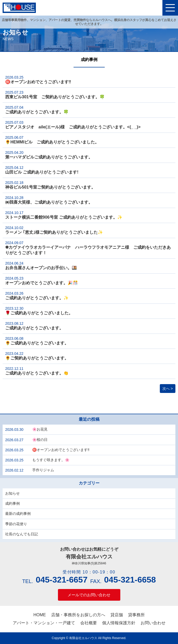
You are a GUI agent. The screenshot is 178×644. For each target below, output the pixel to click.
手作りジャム (43, 470)
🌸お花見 (40, 429)
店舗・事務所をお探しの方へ (78, 615)
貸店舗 (117, 615)
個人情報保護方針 (119, 623)
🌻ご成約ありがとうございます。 (37, 341)
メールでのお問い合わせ (89, 595)
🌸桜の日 (40, 440)
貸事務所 (136, 615)
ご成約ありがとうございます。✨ (37, 296)
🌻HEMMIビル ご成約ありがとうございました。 (52, 140)
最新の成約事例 (18, 514)
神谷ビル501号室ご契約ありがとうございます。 (50, 185)
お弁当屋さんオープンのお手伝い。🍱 (41, 266)
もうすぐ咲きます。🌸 (51, 460)
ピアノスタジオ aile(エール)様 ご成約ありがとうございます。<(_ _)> (73, 125)
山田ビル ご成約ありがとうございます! (42, 170)
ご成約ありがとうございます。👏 (37, 371)
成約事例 (12, 503)
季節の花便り (16, 524)
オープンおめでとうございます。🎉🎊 (42, 281)
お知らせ (12, 493)
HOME (40, 615)
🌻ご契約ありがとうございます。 (37, 356)
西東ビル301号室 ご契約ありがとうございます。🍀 (55, 95)
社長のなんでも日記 (22, 534)
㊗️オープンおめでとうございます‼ (38, 80)
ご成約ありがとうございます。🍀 (37, 110)
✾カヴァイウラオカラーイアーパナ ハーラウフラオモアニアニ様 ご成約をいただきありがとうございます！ (88, 248)
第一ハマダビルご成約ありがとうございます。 (49, 155)
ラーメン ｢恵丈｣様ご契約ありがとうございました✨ (54, 230)
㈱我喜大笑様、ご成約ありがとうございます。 (49, 200)
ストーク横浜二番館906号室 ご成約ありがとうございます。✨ (64, 215)
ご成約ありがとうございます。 (34, 326)
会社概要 (89, 623)
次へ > (168, 389)
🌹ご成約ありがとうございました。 (39, 311)
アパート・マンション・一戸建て (44, 623)
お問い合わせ (153, 623)
